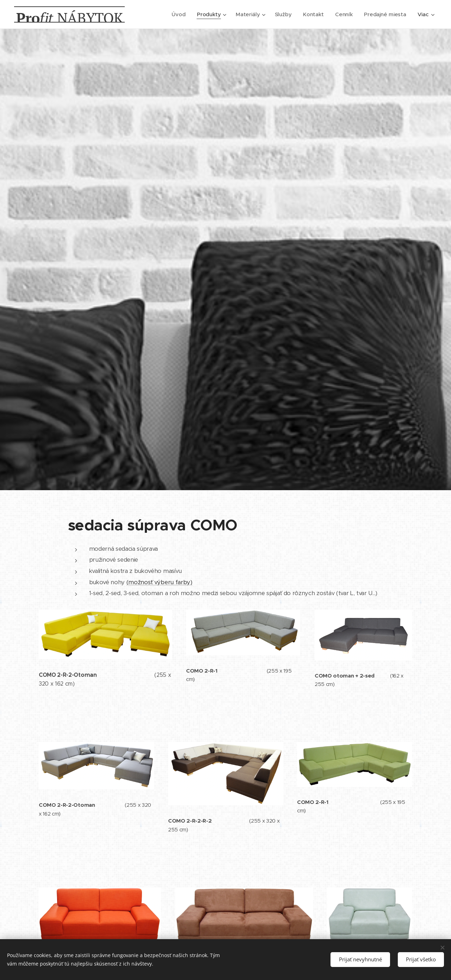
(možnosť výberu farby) (159, 582)
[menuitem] (178, 14)
